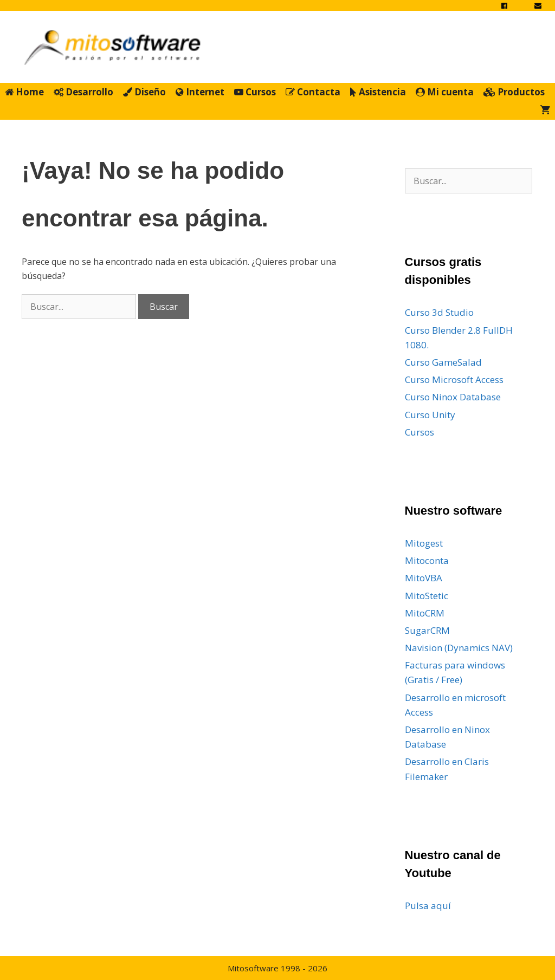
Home (24, 92)
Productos (514, 92)
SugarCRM (427, 630)
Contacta (313, 92)
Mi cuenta (445, 92)
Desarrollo (83, 92)
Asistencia (378, 92)
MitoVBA (424, 578)
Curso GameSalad (443, 362)
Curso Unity (430, 415)
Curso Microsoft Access (454, 379)
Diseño (144, 92)
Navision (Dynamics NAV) (459, 648)
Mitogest (424, 543)
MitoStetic (427, 596)
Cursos (255, 92)
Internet (200, 92)
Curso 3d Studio (439, 312)
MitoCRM (425, 613)
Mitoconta (427, 560)
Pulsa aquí (428, 906)
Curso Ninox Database (453, 397)
